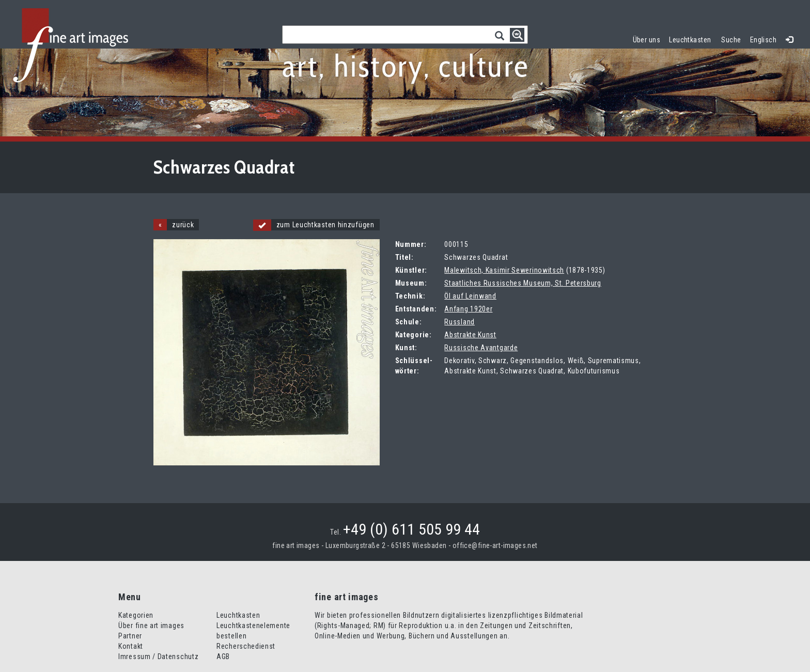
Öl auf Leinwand (470, 296)
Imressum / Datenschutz (158, 657)
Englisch (763, 40)
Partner (130, 636)
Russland (459, 322)
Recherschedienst (246, 646)
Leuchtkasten (692, 38)
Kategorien (136, 615)
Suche (731, 40)
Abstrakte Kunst (470, 335)
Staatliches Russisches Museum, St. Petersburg (523, 283)
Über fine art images (151, 626)
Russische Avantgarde (481, 348)
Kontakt (131, 646)
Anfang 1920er (468, 309)
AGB (223, 657)
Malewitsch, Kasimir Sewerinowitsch (504, 270)
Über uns (647, 40)
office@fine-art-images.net (495, 545)
